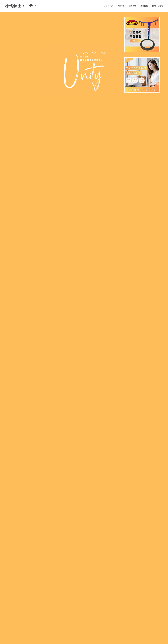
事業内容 (121, 6)
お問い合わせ (158, 6)
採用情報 (133, 6)
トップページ (108, 6)
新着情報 (144, 6)
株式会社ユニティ (21, 6)
